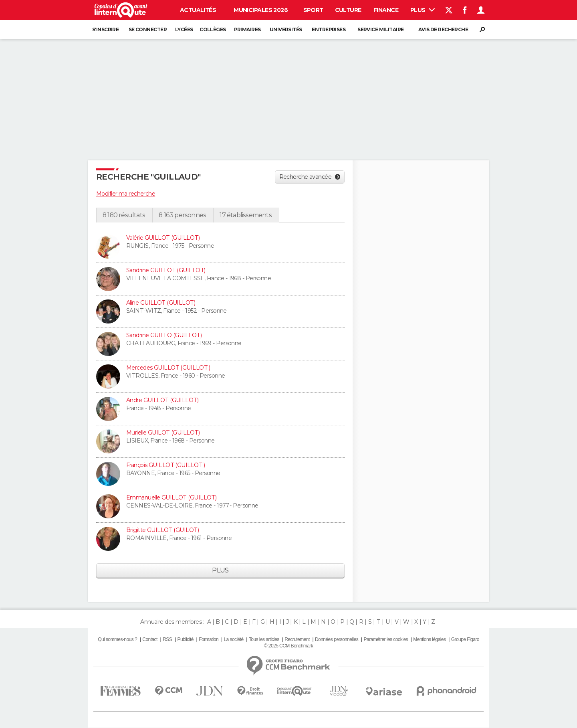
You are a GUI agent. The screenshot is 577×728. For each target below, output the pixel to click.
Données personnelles (337, 639)
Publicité (185, 639)
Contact (150, 639)
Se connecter (148, 29)
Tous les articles (264, 639)
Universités (286, 29)
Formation (209, 639)
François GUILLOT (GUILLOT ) (166, 465)
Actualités (198, 10)
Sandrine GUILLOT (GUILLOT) (166, 270)
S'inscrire (105, 29)
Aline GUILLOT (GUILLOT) (161, 303)
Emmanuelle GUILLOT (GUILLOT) (171, 497)
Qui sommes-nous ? (117, 639)
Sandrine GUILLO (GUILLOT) (164, 335)
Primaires (247, 29)
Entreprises (329, 29)
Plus (423, 10)
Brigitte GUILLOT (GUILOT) (162, 530)
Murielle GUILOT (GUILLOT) (163, 433)
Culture (348, 10)
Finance (386, 10)
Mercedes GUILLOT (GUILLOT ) (168, 368)
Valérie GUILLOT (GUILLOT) (163, 238)
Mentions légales (429, 639)
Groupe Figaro (465, 639)
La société (233, 639)
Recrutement (297, 639)
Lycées (184, 29)
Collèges (213, 29)
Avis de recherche (443, 29)
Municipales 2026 (261, 10)
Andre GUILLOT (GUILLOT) (162, 400)
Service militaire (380, 29)
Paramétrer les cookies (386, 639)
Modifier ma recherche (126, 194)
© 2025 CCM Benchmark (288, 646)
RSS (167, 639)
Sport (313, 10)
